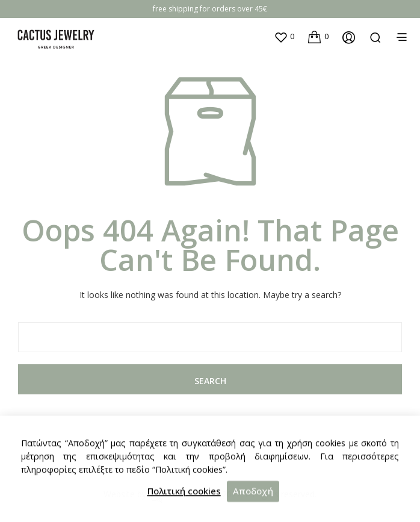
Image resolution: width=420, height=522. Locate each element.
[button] (284, 37)
